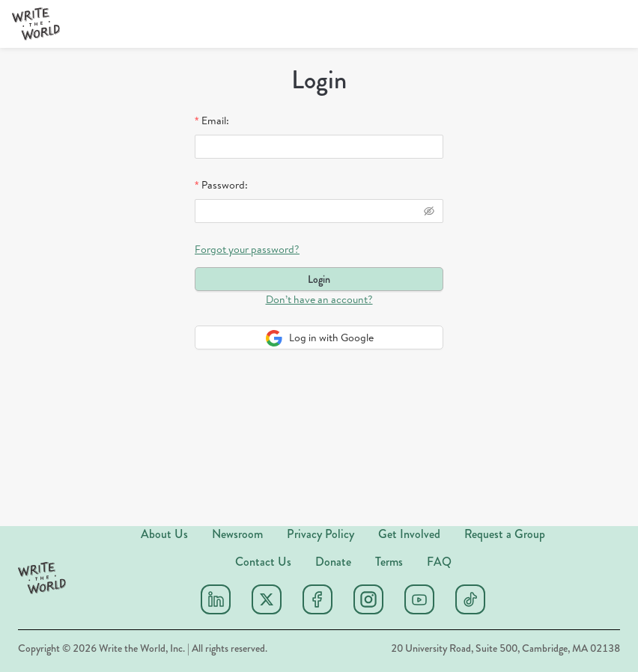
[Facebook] (318, 599)
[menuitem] (273, 25)
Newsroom (237, 534)
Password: (225, 185)
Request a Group (505, 534)
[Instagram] (368, 599)
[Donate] (584, 24)
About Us (164, 534)
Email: (215, 120)
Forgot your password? (247, 249)
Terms (389, 562)
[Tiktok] (470, 599)
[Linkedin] (216, 599)
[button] (36, 24)
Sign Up (508, 24)
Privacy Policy (320, 534)
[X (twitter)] (267, 599)
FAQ (439, 562)
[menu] (267, 24)
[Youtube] (419, 599)
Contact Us (263, 562)
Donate (333, 562)
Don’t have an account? (319, 299)
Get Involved (409, 534)
